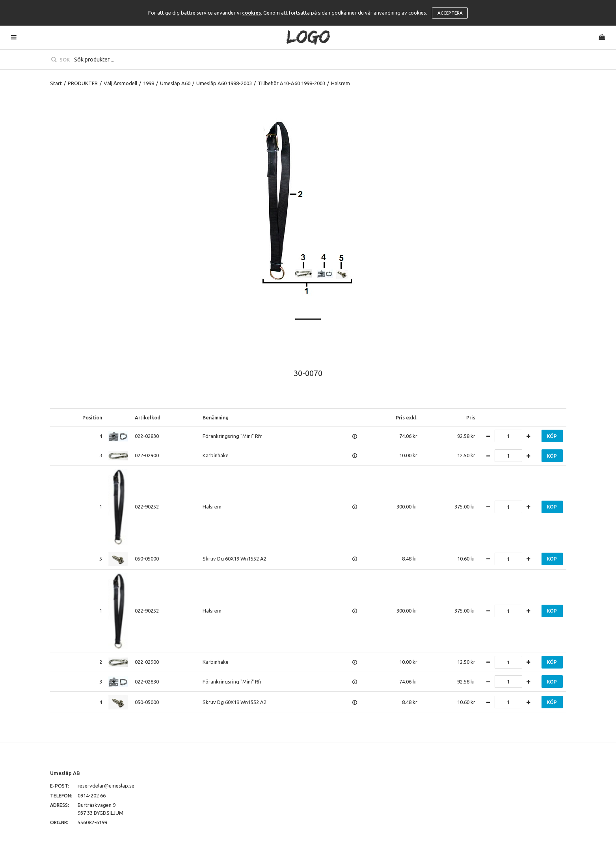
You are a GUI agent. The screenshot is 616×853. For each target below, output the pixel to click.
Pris (471, 417)
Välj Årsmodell (120, 83)
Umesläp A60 (175, 83)
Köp (552, 436)
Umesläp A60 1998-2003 (224, 83)
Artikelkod (148, 417)
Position (92, 417)
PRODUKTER (83, 83)
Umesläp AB (65, 773)
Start (56, 83)
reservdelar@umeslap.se (106, 786)
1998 (149, 83)
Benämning (216, 417)
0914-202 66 (92, 795)
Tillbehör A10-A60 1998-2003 (291, 83)
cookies (251, 13)
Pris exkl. (407, 417)
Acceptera (450, 13)
